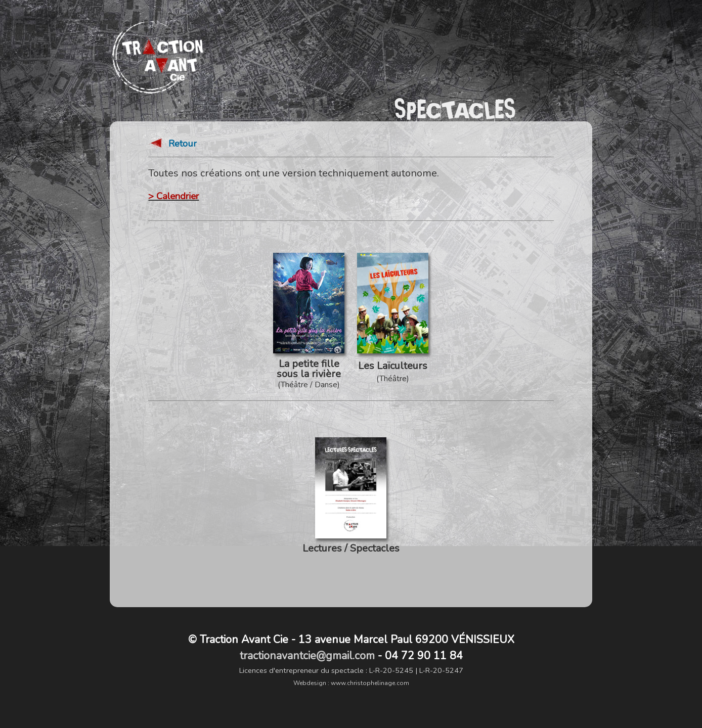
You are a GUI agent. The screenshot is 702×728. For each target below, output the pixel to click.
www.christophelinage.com (370, 683)
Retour (172, 147)
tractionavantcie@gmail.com (307, 656)
